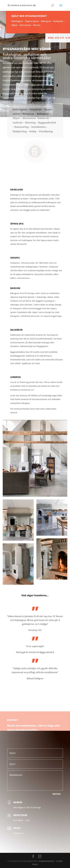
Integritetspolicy (46, 861)
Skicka (57, 794)
